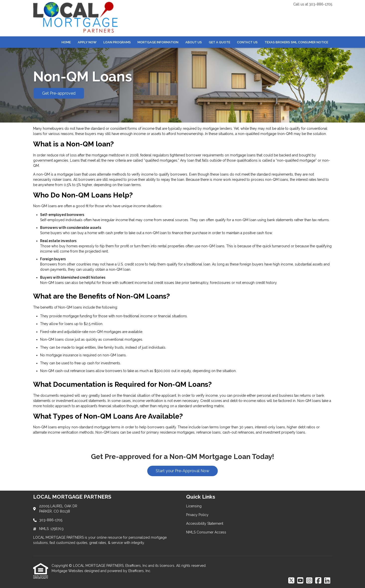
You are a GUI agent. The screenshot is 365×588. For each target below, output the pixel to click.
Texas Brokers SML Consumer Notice (296, 42)
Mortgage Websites (68, 571)
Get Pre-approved (59, 93)
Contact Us (247, 42)
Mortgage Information (158, 42)
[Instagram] (309, 581)
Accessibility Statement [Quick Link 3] (205, 523)
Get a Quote (219, 42)
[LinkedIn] (327, 581)
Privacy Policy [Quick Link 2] (197, 515)
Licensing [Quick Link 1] (194, 506)
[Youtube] (300, 581)
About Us (194, 42)
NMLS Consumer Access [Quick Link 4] (206, 532)
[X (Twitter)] (291, 581)
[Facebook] (318, 581)
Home (66, 42)
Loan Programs (117, 42)
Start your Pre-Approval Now (182, 471)
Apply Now (87, 42)
